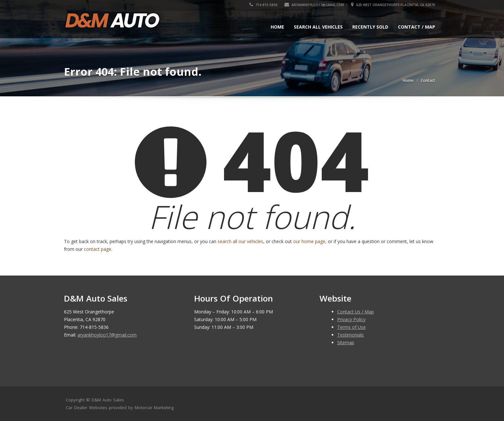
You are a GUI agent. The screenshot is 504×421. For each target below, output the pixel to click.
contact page (98, 249)
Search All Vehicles (318, 27)
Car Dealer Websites (87, 408)
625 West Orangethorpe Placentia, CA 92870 (393, 5)
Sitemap (346, 342)
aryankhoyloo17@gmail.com (315, 5)
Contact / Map (417, 27)
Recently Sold (370, 27)
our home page (309, 241)
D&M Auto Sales (108, 400)
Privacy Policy (351, 319)
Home (277, 27)
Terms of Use (351, 327)
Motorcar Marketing (154, 408)
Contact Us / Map (355, 312)
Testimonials (351, 335)
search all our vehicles (240, 241)
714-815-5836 (264, 5)
